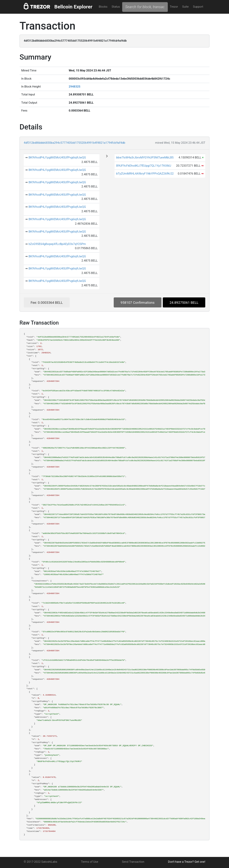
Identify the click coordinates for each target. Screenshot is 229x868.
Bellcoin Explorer (73, 7)
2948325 (74, 87)
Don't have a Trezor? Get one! (187, 862)
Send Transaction (133, 862)
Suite (185, 7)
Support (198, 7)
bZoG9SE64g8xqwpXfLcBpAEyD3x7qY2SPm (57, 244)
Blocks (103, 7)
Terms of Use (90, 862)
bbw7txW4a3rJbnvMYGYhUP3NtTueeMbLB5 (145, 158)
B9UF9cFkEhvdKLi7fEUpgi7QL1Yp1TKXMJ (144, 166)
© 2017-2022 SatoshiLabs (40, 862)
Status (116, 7)
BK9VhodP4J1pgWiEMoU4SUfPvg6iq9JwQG (57, 158)
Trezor (174, 7)
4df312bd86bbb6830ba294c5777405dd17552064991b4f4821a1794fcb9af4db (75, 143)
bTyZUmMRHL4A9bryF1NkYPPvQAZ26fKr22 (145, 174)
